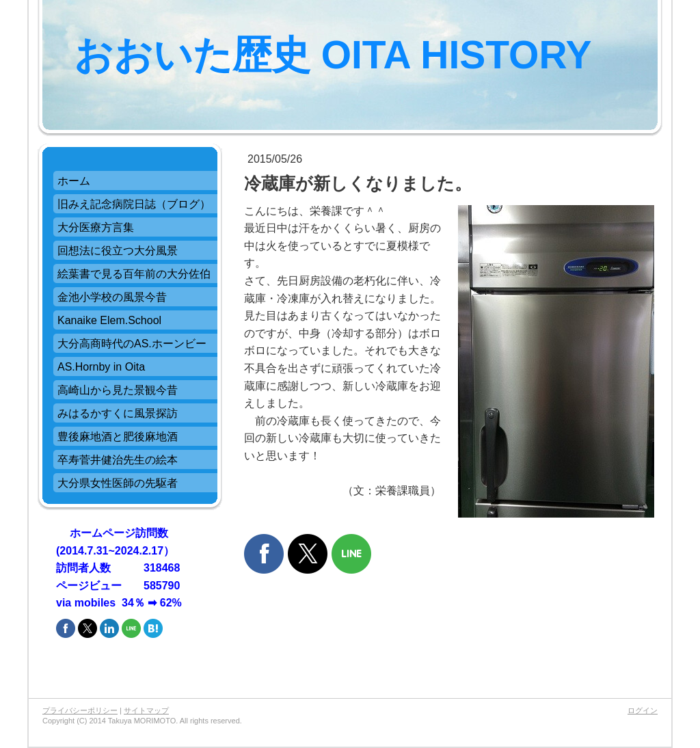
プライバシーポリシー (80, 710)
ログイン (643, 710)
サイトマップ (146, 710)
